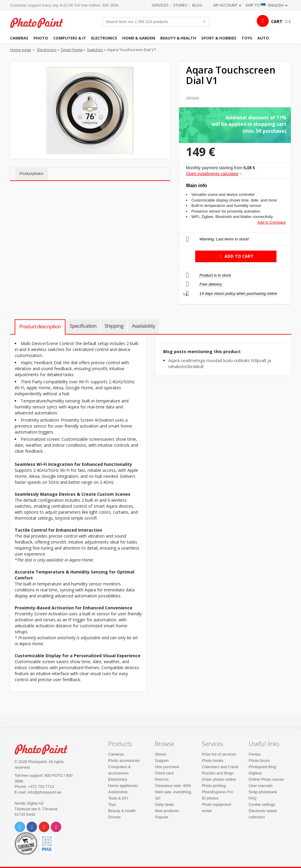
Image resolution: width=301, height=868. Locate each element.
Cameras (19, 38)
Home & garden (139, 38)
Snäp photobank (263, 792)
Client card (164, 773)
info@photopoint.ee (45, 792)
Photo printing (214, 786)
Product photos (32, 173)
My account (227, 5)
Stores (180, 5)
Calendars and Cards (220, 767)
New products (167, 811)
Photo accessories (124, 761)
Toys (247, 38)
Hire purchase (167, 767)
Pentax (255, 754)
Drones (114, 817)
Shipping (114, 326)
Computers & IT (70, 38)
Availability (143, 326)
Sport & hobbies (219, 38)
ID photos (210, 798)
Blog (197, 5)
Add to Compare (272, 222)
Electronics (104, 38)
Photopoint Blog (262, 767)
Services (160, 5)
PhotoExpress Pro (217, 792)
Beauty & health (178, 38)
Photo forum (259, 761)
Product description (40, 326)
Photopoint (40, 23)
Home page (21, 50)
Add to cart (236, 256)
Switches (95, 50)
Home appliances (123, 786)
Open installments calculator (212, 174)
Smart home (72, 50)
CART (277, 21)
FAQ (253, 798)
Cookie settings (262, 804)
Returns (162, 779)
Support (162, 761)
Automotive (118, 792)
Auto (263, 38)
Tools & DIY (118, 798)
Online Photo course (266, 779)
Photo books (213, 761)
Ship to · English (266, 5)
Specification (83, 326)
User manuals (261, 786)
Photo (41, 38)
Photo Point (45, 749)
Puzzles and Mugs (218, 773)
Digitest (255, 773)
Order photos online (219, 779)
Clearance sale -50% (173, 786)
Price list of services (219, 754)
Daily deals (164, 804)
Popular (162, 817)
